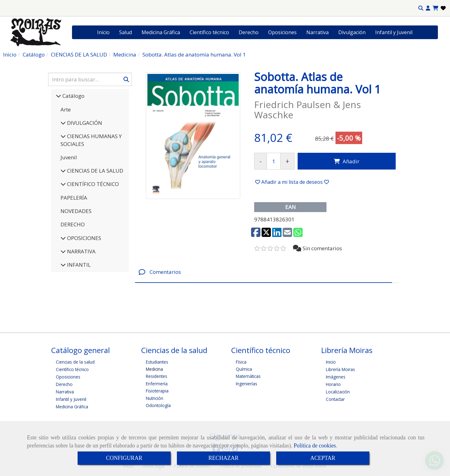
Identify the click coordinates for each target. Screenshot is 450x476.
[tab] (263, 272)
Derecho (249, 32)
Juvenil (69, 157)
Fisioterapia (157, 391)
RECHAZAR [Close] (223, 458)
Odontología (158, 405)
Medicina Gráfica (161, 32)
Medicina (154, 369)
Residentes (157, 376)
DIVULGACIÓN (84, 123)
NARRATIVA (81, 251)
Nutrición (155, 398)
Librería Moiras (340, 369)
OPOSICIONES (83, 238)
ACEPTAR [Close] (323, 458)
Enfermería (157, 384)
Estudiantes (157, 362)
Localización (338, 392)
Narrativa (317, 32)
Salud (126, 32)
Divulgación (352, 32)
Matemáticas (248, 376)
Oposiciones (282, 32)
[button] (428, 8)
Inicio (103, 32)
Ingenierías (247, 384)
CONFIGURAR (124, 458)
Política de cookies (315, 446)
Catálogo (73, 96)
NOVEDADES (76, 211)
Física (241, 362)
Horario (333, 384)
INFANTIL (78, 265)
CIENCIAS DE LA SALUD (94, 171)
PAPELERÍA (74, 198)
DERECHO (73, 224)
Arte (66, 109)
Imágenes (336, 377)
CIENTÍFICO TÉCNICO (92, 184)
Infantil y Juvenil (394, 32)
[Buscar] (90, 79)
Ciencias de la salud (75, 362)
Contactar (335, 399)
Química (244, 369)
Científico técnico (209, 32)
